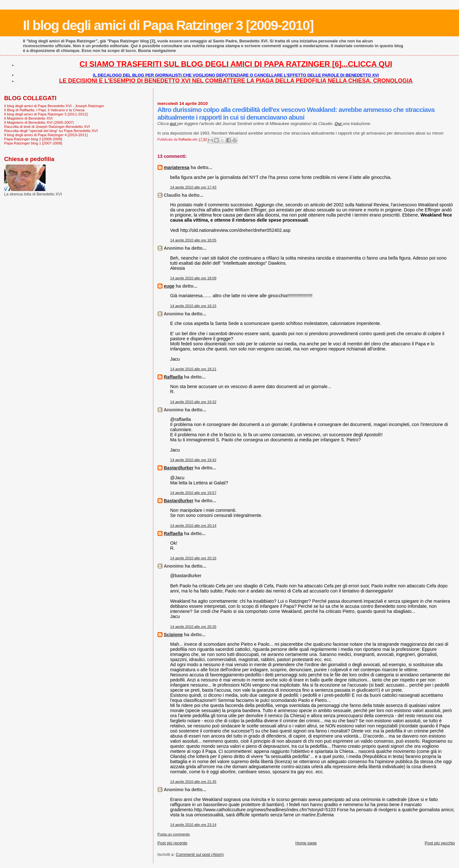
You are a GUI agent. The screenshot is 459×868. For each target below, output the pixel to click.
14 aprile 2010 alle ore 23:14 (193, 825)
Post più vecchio (440, 843)
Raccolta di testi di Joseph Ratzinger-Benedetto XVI (47, 126)
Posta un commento (174, 834)
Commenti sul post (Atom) (200, 854)
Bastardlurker (179, 468)
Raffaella (173, 377)
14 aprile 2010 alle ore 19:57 (193, 493)
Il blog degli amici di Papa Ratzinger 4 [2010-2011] (46, 135)
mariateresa (177, 167)
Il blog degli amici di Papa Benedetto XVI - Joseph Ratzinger (54, 106)
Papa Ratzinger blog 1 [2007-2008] (33, 143)
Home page (306, 843)
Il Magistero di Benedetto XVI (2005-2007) (39, 122)
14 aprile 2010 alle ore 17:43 (193, 187)
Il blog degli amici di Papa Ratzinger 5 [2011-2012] (46, 114)
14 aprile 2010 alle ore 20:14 (193, 526)
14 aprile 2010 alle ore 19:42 (193, 460)
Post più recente (172, 843)
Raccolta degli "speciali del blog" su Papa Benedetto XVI (51, 131)
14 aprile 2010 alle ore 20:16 (193, 558)
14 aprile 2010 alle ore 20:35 (193, 627)
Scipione (173, 635)
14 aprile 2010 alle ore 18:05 (193, 240)
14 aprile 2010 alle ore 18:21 (193, 369)
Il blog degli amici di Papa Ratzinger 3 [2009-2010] (168, 25)
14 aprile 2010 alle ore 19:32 (193, 402)
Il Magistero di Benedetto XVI (28, 118)
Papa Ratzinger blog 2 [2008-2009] (33, 139)
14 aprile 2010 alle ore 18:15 (193, 306)
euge (169, 286)
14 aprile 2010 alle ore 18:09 (193, 278)
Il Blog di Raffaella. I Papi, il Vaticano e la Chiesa (44, 110)
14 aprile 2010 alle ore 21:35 (193, 782)
